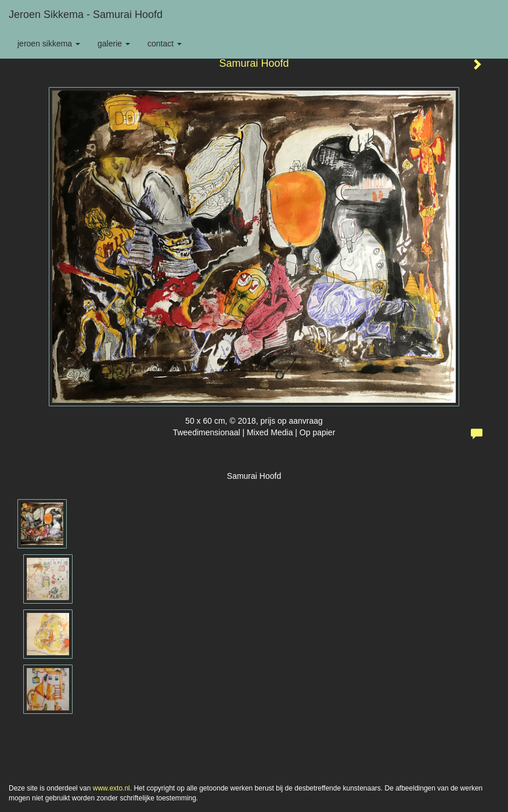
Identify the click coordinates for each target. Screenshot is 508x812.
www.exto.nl (111, 788)
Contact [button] (165, 44)
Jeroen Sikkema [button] (49, 44)
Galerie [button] (114, 44)
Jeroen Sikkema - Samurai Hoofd (86, 15)
